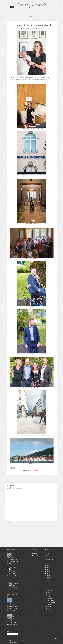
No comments (40, 28)
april (49, 609)
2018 (48, 580)
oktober (49, 588)
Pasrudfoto (34, 553)
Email (56, 638)
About (46, 555)
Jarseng (49, 604)
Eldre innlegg (54, 480)
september (50, 590)
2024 (48, 567)
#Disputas (34, 471)
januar (49, 615)
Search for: (9, 632)
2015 (48, 619)
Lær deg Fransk (35, 555)
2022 (48, 571)
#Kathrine (38, 471)
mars (49, 611)
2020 (48, 576)
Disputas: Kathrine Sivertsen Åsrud (32, 25)
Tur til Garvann (15, 568)
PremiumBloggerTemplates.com (12, 642)
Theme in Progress (13, 641)
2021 (48, 574)
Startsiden (32, 17)
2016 (48, 617)
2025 (48, 565)
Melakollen (50, 599)
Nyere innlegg (8, 480)
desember (50, 584)
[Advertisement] (16, 532)
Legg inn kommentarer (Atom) (16, 523)
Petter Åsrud (25, 28)
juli (48, 594)
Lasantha (25, 641)
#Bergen (30, 471)
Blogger (26, 639)
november (50, 586)
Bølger (14, 599)
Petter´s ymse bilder (32, 5)
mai (49, 607)
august (49, 592)
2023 (48, 569)
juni (48, 596)
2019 (48, 578)
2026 (48, 563)
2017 (48, 582)
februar (49, 613)
